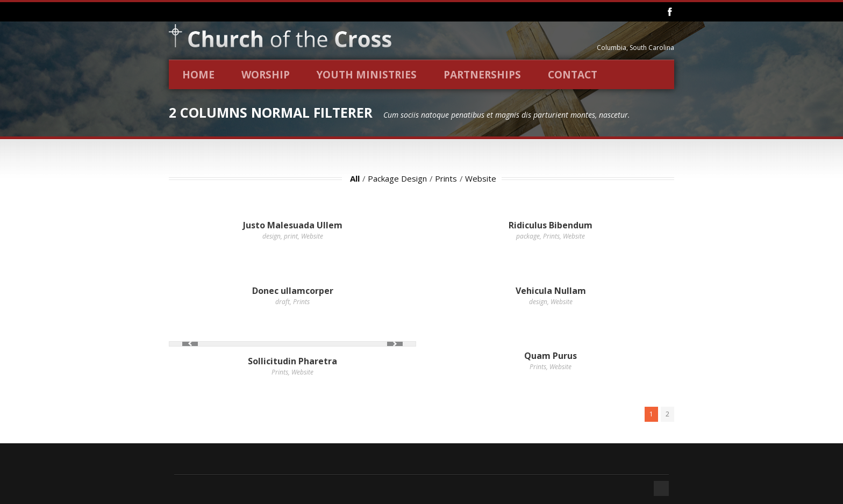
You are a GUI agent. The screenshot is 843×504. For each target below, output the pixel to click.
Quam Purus (551, 356)
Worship (266, 75)
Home (198, 75)
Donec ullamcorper (293, 291)
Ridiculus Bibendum (551, 225)
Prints (446, 178)
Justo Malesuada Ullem (293, 225)
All (355, 178)
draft (283, 302)
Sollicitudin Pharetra (292, 361)
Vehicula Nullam (551, 291)
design (272, 236)
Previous (190, 344)
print (291, 236)
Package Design (397, 178)
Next (395, 344)
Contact (573, 75)
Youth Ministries (367, 75)
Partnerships (482, 75)
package (528, 236)
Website (481, 178)
